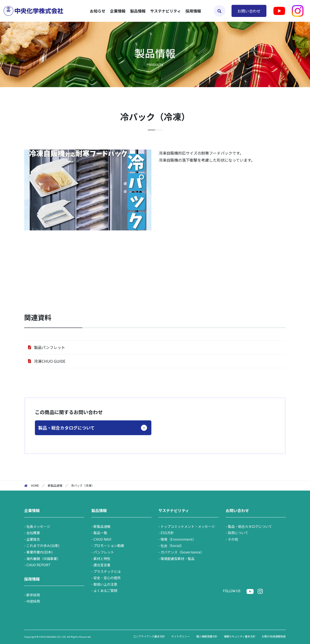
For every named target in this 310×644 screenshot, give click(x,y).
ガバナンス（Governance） (182, 552)
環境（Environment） (178, 539)
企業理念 (33, 539)
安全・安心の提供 (107, 578)
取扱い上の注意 (105, 584)
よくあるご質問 (105, 591)
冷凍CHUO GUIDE (50, 361)
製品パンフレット (50, 347)
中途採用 (33, 601)
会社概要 (33, 533)
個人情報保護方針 (207, 636)
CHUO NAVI (102, 539)
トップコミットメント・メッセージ (188, 526)
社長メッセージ (38, 526)
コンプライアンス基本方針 (149, 636)
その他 (233, 539)
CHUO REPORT (39, 565)
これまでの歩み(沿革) (43, 546)
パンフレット (104, 552)
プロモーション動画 (109, 546)
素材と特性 (102, 559)
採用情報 (193, 11)
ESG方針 (167, 533)
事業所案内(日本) (39, 552)
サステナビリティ (174, 510)
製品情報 (99, 510)
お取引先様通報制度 (274, 636)
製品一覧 (100, 533)
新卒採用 (33, 595)
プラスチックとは (107, 571)
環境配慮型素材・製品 (178, 559)
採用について (238, 533)
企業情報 (32, 510)
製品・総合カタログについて (66, 428)
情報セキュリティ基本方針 (240, 636)
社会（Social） (172, 546)
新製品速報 (102, 526)
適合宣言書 (102, 565)
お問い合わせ (249, 11)
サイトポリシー (181, 636)
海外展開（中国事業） (43, 559)
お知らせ (98, 11)
